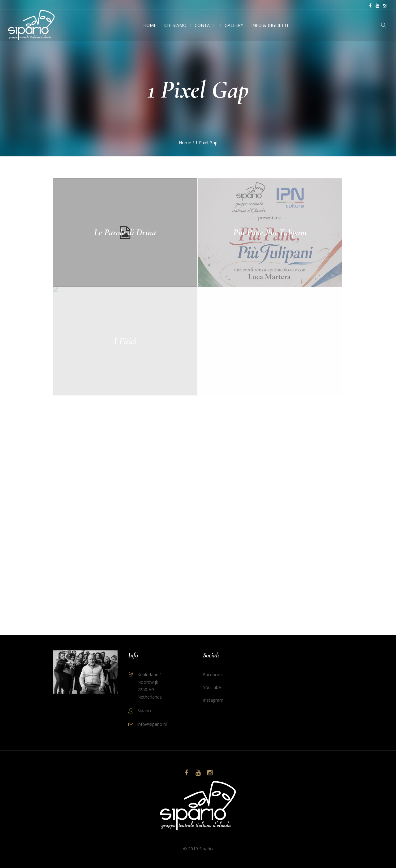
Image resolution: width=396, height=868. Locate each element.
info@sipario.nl (152, 724)
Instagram (213, 700)
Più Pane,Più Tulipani (270, 232)
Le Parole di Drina (125, 232)
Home (185, 143)
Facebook (213, 675)
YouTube (212, 687)
